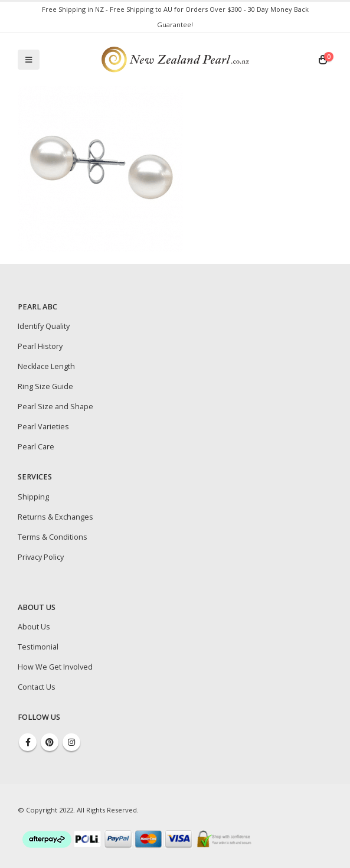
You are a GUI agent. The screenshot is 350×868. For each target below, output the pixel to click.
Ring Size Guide (45, 386)
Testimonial (38, 647)
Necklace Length (46, 366)
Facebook (28, 742)
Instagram (71, 742)
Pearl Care (36, 447)
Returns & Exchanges (55, 517)
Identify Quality (44, 326)
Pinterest (50, 742)
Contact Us (37, 687)
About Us (34, 627)
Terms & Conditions (53, 537)
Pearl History (40, 346)
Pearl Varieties (43, 427)
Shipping (33, 497)
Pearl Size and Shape (55, 407)
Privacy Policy (41, 557)
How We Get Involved (55, 667)
